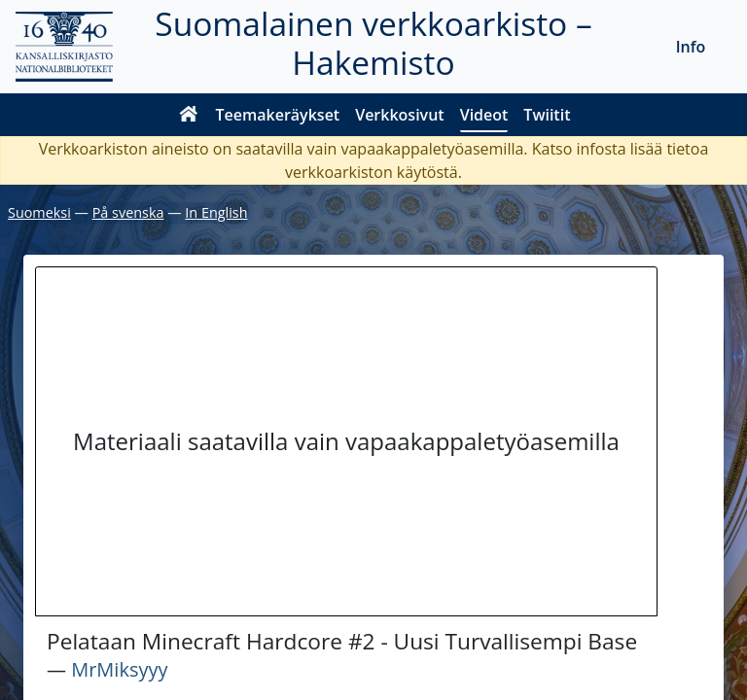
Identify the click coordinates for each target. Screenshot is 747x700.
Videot (484, 115)
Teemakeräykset (278, 115)
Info (691, 47)
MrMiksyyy (119, 669)
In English (216, 212)
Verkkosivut (399, 115)
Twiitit (547, 115)
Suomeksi (39, 212)
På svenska (128, 212)
